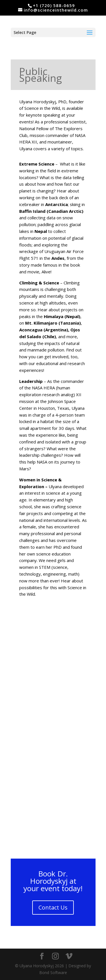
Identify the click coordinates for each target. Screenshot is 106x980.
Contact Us (53, 907)
